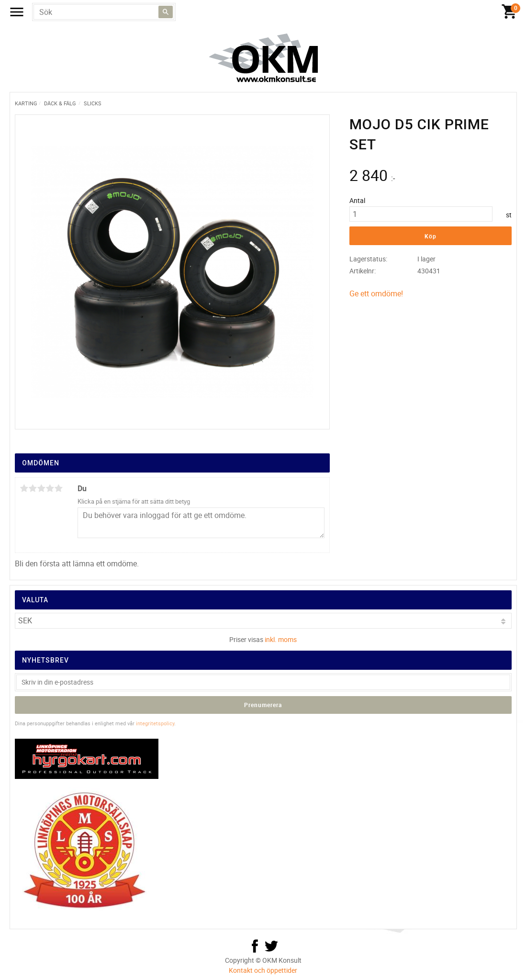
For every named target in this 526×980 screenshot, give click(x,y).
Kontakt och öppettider (263, 970)
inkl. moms (281, 639)
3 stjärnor (42, 488)
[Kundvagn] (509, 12)
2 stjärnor (33, 488)
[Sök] (166, 12)
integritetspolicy (155, 723)
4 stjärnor (50, 488)
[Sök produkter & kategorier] (104, 12)
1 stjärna (24, 488)
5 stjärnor (59, 488)
